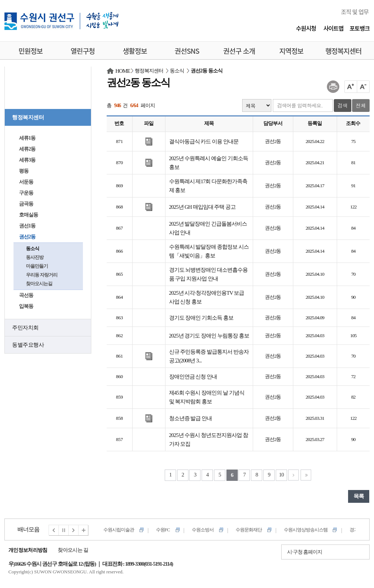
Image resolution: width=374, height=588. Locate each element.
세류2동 (27, 149)
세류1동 (27, 138)
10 (281, 475)
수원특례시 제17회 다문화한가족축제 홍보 (208, 186)
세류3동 (27, 160)
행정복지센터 (28, 117)
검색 (343, 105)
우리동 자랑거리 (42, 275)
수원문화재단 (249, 530)
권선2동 (27, 237)
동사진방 (35, 257)
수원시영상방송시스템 (306, 530)
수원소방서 (203, 530)
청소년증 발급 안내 (191, 418)
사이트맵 (333, 28)
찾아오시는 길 (73, 550)
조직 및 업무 (355, 12)
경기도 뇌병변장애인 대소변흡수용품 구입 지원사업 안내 (209, 274)
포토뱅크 (360, 28)
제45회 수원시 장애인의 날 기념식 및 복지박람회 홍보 (207, 397)
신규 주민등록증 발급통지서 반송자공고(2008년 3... (209, 356)
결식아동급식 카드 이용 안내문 (204, 142)
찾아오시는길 (39, 284)
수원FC (163, 530)
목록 (359, 496)
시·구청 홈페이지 (305, 552)
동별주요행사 (28, 345)
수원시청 (306, 28)
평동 (24, 171)
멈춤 (64, 530)
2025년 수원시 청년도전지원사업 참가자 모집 (209, 440)
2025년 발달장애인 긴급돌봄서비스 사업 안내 (208, 228)
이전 (54, 530)
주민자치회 (25, 328)
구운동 (26, 193)
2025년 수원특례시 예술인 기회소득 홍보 (209, 163)
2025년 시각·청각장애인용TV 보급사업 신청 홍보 (207, 297)
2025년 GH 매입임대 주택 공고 (203, 207)
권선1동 (27, 226)
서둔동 (26, 182)
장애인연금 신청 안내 (193, 377)
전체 (361, 105)
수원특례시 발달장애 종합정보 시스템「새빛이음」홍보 (209, 251)
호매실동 (28, 215)
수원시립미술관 (119, 530)
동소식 (33, 248)
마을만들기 (37, 266)
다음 (74, 530)
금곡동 (26, 204)
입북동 (26, 306)
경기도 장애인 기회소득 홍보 (201, 318)
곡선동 (26, 295)
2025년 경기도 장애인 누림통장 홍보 (209, 336)
